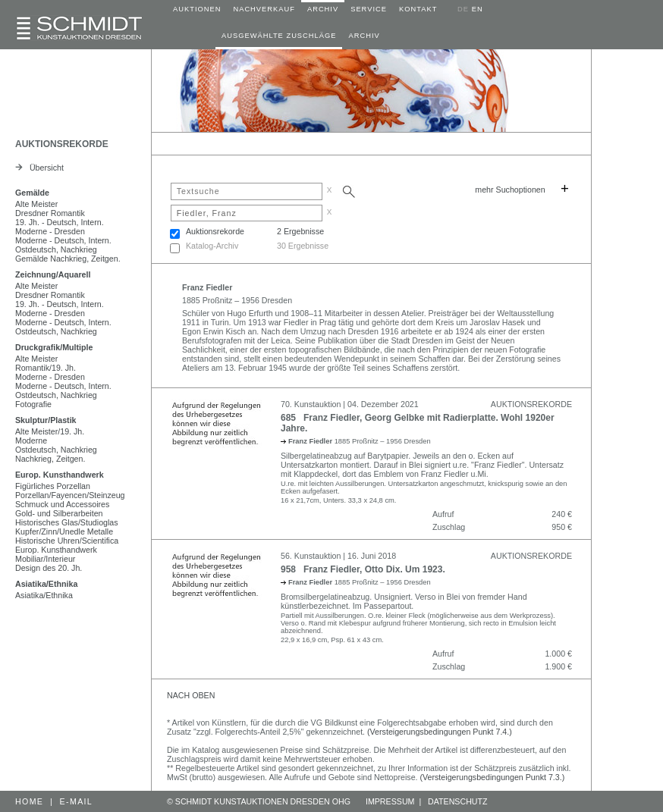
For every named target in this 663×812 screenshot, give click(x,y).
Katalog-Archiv (212, 246)
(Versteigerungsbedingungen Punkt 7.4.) (440, 732)
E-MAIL (77, 801)
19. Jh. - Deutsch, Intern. (60, 222)
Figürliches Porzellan (53, 486)
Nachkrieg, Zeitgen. (50, 459)
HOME (29, 801)
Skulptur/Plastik (46, 420)
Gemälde (32, 193)
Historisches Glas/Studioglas (67, 522)
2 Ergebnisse (300, 231)
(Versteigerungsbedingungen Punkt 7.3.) (493, 777)
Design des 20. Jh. (49, 568)
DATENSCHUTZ (458, 801)
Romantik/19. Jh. (46, 368)
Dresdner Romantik (50, 213)
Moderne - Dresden (50, 231)
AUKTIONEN (197, 9)
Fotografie (33, 404)
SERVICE (369, 9)
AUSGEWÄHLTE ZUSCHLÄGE (279, 36)
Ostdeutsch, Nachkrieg (56, 249)
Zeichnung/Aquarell (53, 274)
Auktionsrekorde (215, 231)
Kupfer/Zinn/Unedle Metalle (64, 531)
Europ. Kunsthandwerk (60, 475)
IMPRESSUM (390, 801)
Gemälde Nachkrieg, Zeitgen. (68, 259)
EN (478, 9)
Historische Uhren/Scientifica (67, 541)
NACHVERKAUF (264, 9)
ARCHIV (323, 9)
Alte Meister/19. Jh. (50, 431)
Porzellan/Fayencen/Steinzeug (70, 495)
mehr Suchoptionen (510, 190)
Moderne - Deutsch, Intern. (63, 240)
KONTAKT (418, 9)
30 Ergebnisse (303, 246)
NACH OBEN (191, 695)
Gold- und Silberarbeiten (59, 513)
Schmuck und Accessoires (62, 504)
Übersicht (39, 168)
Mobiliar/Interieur (45, 559)
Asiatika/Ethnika (46, 584)
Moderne (31, 440)
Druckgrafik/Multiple (54, 347)
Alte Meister (36, 204)
